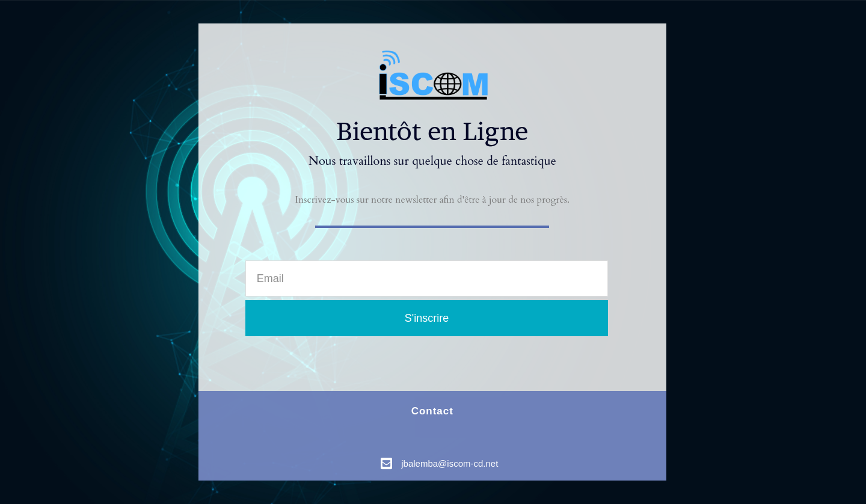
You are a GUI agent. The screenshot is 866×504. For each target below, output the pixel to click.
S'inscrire (427, 318)
